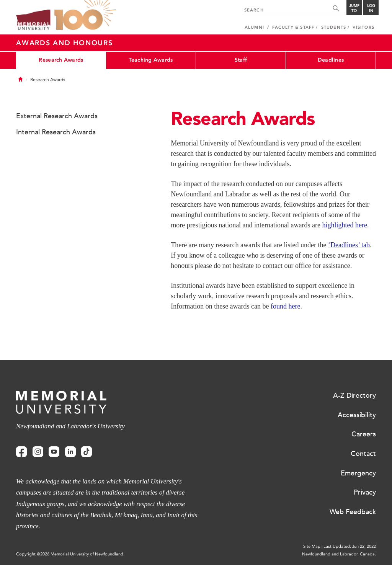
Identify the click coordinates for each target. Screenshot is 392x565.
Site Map (312, 546)
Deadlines (331, 60)
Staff (241, 60)
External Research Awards (57, 116)
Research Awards (61, 60)
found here (285, 306)
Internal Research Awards (56, 132)
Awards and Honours (65, 43)
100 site (85, 15)
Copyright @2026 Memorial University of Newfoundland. (70, 554)
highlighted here (345, 225)
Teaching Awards (151, 60)
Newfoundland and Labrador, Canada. (339, 554)
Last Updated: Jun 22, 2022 (350, 546)
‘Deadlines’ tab (349, 245)
